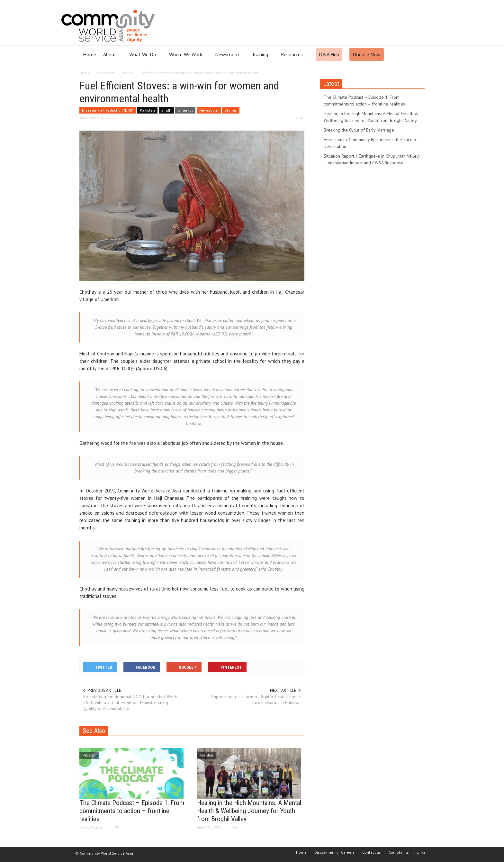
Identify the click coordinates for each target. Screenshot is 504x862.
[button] (418, 54)
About (111, 57)
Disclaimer (324, 852)
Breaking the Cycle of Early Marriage (359, 130)
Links (421, 852)
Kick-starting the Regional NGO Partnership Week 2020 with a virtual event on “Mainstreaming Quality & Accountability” (130, 702)
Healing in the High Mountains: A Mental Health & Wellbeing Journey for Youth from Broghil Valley (249, 811)
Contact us (372, 852)
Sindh (166, 110)
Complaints (399, 852)
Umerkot (185, 110)
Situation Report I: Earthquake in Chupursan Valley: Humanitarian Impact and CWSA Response (372, 159)
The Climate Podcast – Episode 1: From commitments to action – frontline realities (132, 811)
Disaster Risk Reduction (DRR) (108, 110)
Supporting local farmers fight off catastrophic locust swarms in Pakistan (256, 700)
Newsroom (228, 57)
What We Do (144, 57)
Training (261, 57)
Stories (231, 110)
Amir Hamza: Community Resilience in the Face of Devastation (371, 143)
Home (90, 54)
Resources (293, 57)
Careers (348, 852)
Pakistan (147, 110)
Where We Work (187, 57)
